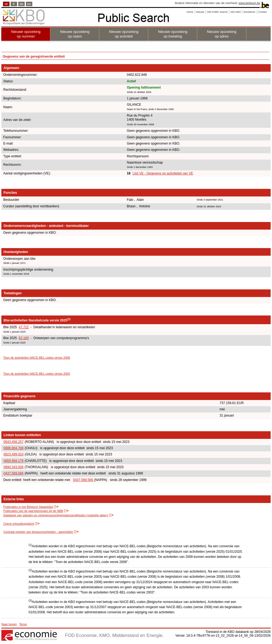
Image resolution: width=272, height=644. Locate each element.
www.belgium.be (249, 3)
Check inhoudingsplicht (19, 524)
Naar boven (9, 624)
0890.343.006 (13, 467)
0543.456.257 (13, 442)
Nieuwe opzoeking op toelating (173, 34)
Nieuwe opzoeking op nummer (26, 34)
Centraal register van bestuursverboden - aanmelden (38, 532)
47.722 (24, 327)
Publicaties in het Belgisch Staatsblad (28, 507)
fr (14, 4)
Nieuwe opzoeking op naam (75, 34)
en (29, 4)
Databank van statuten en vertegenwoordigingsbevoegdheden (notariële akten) (56, 515)
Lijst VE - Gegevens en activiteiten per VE (163, 173)
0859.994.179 (13, 461)
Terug (23, 624)
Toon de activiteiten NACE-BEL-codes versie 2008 (37, 358)
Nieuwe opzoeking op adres (222, 34)
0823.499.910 (13, 454)
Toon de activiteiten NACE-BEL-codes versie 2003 (37, 374)
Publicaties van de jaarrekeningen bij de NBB (33, 511)
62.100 (24, 338)
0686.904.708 (13, 448)
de (22, 4)
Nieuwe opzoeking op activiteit (124, 34)
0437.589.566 (13, 473)
